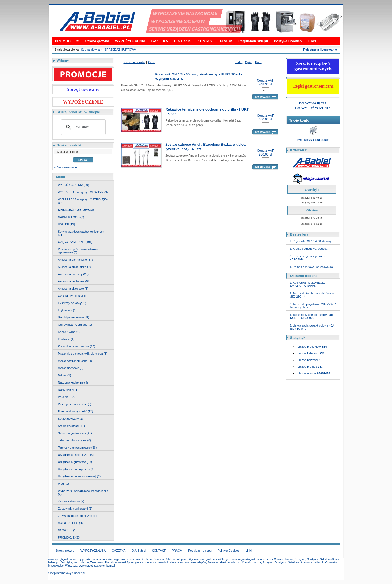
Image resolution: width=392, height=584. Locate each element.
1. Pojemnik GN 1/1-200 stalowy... (312, 241)
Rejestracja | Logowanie (320, 50)
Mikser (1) (65, 375)
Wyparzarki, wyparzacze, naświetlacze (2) (83, 492)
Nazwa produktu (134, 62)
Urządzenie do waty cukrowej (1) (79, 476)
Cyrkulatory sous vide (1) (74, 296)
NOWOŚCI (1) (67, 530)
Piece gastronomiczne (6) (75, 404)
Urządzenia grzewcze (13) (75, 462)
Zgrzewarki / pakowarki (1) (75, 509)
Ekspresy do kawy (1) (72, 303)
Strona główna (97, 41)
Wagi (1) (64, 484)
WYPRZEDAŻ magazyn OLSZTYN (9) (83, 192)
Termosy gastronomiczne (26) (77, 448)
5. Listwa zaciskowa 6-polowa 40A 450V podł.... (312, 327)
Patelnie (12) (66, 397)
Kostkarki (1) (66, 339)
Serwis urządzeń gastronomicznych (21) (81, 233)
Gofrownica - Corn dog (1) (75, 325)
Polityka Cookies (288, 41)
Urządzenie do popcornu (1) (76, 469)
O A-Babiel (183, 41)
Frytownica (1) (67, 310)
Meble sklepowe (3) (71, 368)
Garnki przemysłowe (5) (74, 317)
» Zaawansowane (66, 167)
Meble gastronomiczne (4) (75, 361)
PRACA (226, 41)
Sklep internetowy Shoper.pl (67, 573)
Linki (312, 41)
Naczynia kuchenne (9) (73, 382)
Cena (152, 62)
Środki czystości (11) (72, 426)
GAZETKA (160, 41)
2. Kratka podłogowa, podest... (310, 249)
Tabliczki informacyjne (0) (74, 440)
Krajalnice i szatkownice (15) (77, 346)
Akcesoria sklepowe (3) (73, 289)
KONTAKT (206, 41)
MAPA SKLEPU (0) (70, 523)
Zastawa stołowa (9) (71, 501)
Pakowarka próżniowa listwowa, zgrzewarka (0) (79, 251)
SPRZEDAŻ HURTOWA (120, 50)
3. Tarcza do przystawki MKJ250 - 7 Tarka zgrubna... (313, 306)
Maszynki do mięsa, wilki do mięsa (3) (83, 354)
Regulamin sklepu (253, 41)
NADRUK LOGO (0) (71, 217)
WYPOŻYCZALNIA (130, 41)
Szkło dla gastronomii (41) (75, 433)
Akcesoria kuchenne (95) (74, 281)
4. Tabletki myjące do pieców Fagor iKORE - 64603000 (313, 316)
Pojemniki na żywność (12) (76, 411)
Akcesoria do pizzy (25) (73, 274)
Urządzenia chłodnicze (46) (76, 455)
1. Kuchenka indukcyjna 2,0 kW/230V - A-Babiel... (308, 284)
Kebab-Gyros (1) (69, 332)
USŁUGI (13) (67, 224)
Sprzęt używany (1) (71, 419)
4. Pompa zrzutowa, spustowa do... (312, 267)
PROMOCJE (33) (69, 537)
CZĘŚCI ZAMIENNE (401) (75, 242)
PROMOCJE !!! (67, 41)
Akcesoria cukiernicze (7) (74, 267)
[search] (82, 127)
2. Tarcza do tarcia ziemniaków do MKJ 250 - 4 (312, 295)
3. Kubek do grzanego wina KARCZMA (307, 258)
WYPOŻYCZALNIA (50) (74, 185)
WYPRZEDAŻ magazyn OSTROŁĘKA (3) (83, 201)
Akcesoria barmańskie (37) (76, 260)
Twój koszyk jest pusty (313, 140)
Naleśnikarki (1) (68, 390)
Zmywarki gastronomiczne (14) (78, 516)
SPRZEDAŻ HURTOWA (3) (76, 210)
